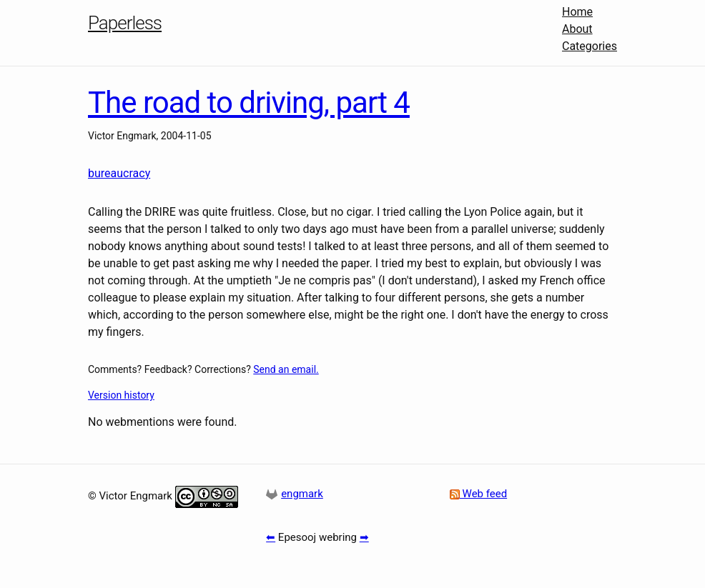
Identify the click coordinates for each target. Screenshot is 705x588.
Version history (121, 395)
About (577, 29)
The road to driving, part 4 (249, 103)
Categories (590, 46)
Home (577, 12)
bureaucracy (119, 173)
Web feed (478, 494)
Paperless (125, 23)
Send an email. (286, 369)
